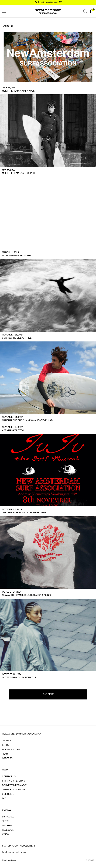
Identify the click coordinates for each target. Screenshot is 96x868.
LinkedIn (7, 826)
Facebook (8, 830)
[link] (48, 62)
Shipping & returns (13, 781)
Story (6, 745)
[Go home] (48, 11)
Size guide (8, 794)
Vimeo (5, 835)
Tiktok (6, 821)
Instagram (8, 817)
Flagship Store (11, 750)
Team (5, 754)
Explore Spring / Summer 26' (48, 2)
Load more (48, 694)
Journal (7, 741)
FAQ (4, 799)
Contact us (9, 777)
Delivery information (15, 785)
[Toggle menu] (4, 11)
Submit (90, 861)
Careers (7, 758)
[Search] (85, 11)
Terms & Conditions (14, 790)
